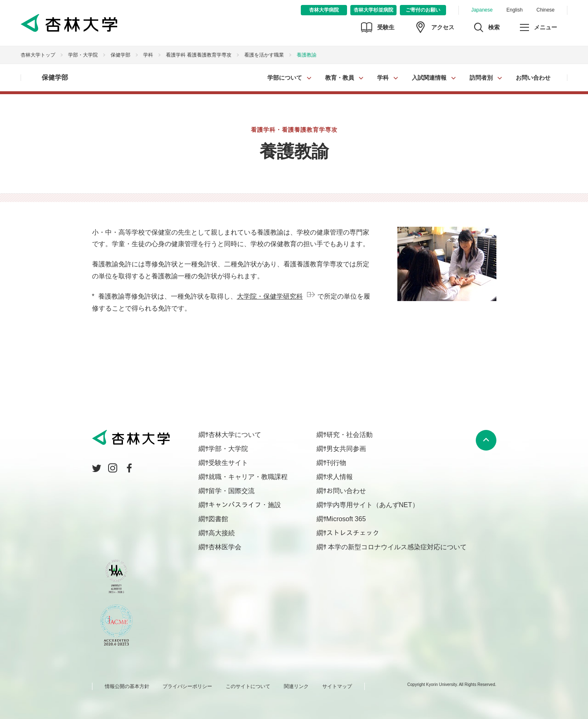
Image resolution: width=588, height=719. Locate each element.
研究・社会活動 (349, 435)
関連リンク (296, 686)
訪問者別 (481, 78)
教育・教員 (340, 78)
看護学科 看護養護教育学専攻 (199, 55)
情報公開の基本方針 (127, 686)
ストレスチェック (353, 533)
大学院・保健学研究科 (270, 296)
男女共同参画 (346, 449)
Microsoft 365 (346, 519)
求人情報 (340, 477)
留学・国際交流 (231, 491)
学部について (285, 78)
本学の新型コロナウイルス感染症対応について (397, 547)
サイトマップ (337, 686)
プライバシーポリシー (187, 686)
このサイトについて (248, 686)
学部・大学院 (83, 55)
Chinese (545, 10)
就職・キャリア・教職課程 (248, 477)
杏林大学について (235, 435)
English (514, 10)
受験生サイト (228, 463)
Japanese (482, 10)
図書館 (218, 519)
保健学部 (120, 55)
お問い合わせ (533, 78)
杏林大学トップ (38, 55)
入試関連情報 (429, 78)
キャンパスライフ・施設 (245, 505)
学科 (383, 78)
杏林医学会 (225, 547)
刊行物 (336, 463)
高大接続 (222, 533)
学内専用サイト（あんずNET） (373, 505)
